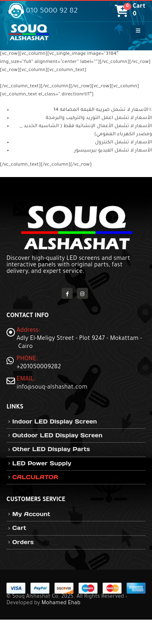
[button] (138, 32)
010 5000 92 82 (43, 11)
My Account (31, 514)
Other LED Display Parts (51, 449)
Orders (23, 542)
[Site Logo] (29, 32)
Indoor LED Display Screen (55, 421)
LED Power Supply (42, 463)
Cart (19, 528)
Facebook (67, 293)
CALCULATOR (35, 477)
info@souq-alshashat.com (52, 388)
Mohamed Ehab (61, 603)
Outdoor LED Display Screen (57, 435)
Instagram (82, 293)
